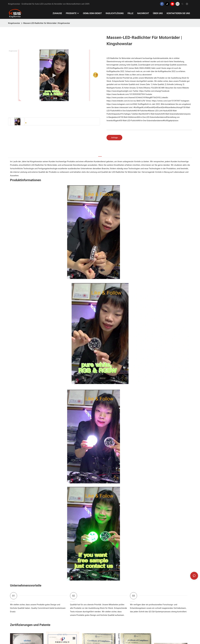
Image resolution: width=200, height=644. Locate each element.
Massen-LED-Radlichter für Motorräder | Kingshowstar (47, 23)
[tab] (100, 155)
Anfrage (114, 138)
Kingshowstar (14, 23)
